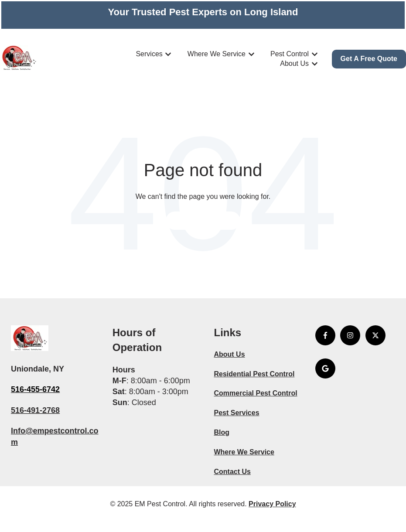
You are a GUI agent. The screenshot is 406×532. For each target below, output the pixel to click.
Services (149, 54)
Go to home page (203, 220)
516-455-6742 (35, 389)
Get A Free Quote (369, 59)
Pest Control (290, 54)
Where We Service (217, 54)
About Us (294, 63)
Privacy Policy (272, 504)
